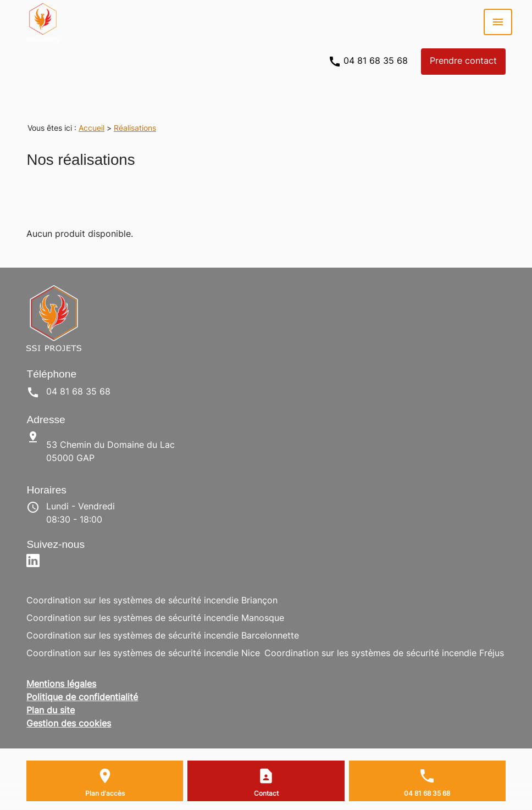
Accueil (92, 129)
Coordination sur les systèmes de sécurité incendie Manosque (155, 619)
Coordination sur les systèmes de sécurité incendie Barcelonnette (163, 636)
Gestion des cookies (69, 724)
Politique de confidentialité (82, 698)
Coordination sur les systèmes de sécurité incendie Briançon (152, 601)
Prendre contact (463, 62)
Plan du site (51, 711)
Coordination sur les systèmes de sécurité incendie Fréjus (384, 654)
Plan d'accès (105, 794)
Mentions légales (61, 685)
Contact (266, 794)
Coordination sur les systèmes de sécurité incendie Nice (143, 654)
